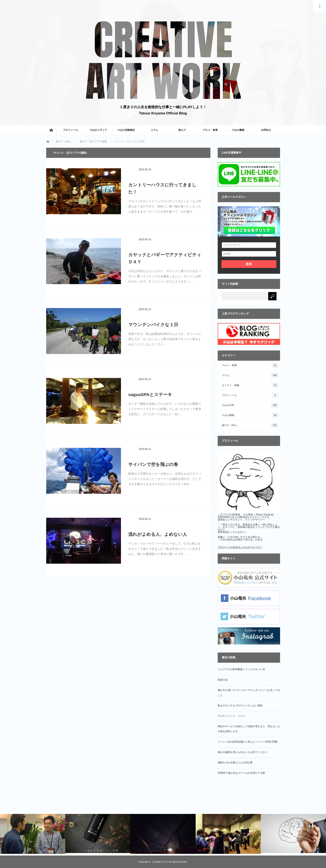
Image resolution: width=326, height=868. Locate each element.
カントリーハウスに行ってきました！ (162, 188)
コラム (154, 130)
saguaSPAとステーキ (150, 394)
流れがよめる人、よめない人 (158, 534)
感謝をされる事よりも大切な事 (235, 763)
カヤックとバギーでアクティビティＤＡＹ (165, 258)
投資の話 (223, 680)
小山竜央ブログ (160, 862)
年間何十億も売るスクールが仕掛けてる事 (241, 773)
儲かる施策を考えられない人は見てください (243, 752)
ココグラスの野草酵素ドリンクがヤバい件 (241, 669)
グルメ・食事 (210, 130)
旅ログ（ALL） (250, 425)
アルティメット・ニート (231, 716)
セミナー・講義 (250, 385)
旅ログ (182, 130)
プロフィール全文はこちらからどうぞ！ (240, 547)
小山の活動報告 (126, 130)
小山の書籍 (238, 130)
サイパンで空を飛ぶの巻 (153, 464)
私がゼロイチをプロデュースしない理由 (240, 706)
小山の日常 (250, 405)
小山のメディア (98, 130)
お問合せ (266, 130)
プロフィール (70, 130)
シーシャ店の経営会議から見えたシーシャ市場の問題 (248, 742)
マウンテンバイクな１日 (153, 325)
